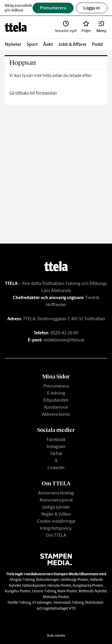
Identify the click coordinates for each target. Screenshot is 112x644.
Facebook (56, 439)
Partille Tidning (19, 602)
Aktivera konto (56, 414)
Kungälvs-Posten (18, 591)
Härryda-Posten (59, 585)
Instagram (56, 446)
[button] (101, 27)
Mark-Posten (67, 591)
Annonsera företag (56, 493)
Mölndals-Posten (56, 597)
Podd (97, 44)
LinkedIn (56, 468)
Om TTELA (56, 535)
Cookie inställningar (56, 521)
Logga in (92, 8)
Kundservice (56, 407)
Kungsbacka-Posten (88, 585)
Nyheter (13, 44)
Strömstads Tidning (68, 602)
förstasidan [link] (46, 93)
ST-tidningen (42, 602)
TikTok (56, 453)
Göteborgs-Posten (74, 580)
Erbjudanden (56, 400)
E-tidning (56, 393)
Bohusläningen (48, 580)
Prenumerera (56, 386)
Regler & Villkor (56, 514)
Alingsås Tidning (22, 580)
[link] (16, 27)
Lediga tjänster (56, 507)
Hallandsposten (34, 585)
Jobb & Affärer (73, 44)
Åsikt (48, 44)
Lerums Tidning (44, 591)
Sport (32, 44)
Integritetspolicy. (56, 528)
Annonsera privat (56, 500)
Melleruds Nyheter (93, 591)
